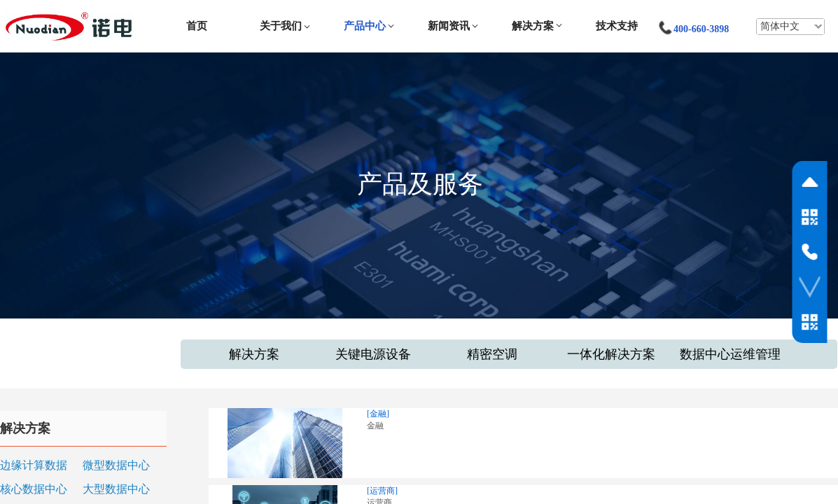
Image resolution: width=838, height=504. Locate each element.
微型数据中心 (116, 465)
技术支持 (617, 26)
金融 (375, 426)
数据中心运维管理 (730, 354)
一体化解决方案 (611, 354)
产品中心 (365, 26)
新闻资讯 (449, 26)
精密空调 (492, 354)
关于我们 (281, 26)
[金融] (378, 414)
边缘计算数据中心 (34, 467)
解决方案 (533, 26)
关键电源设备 (373, 354)
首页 (197, 26)
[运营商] (382, 491)
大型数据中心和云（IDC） (116, 490)
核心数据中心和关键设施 (34, 490)
